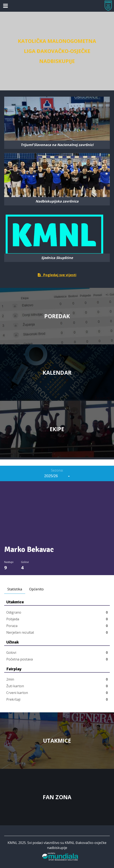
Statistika (15, 589)
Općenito (36, 589)
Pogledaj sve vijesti (57, 275)
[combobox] (57, 476)
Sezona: (57, 470)
